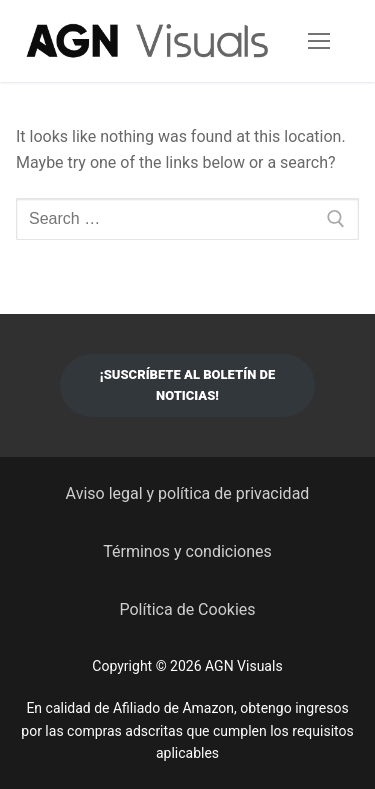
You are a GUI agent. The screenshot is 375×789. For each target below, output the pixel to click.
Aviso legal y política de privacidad (188, 493)
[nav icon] (319, 41)
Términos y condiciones (187, 551)
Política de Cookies (187, 609)
